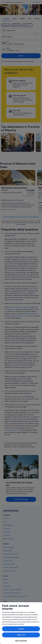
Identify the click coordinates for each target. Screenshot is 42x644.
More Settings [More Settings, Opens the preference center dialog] (21, 641)
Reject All (21, 635)
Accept (21, 629)
